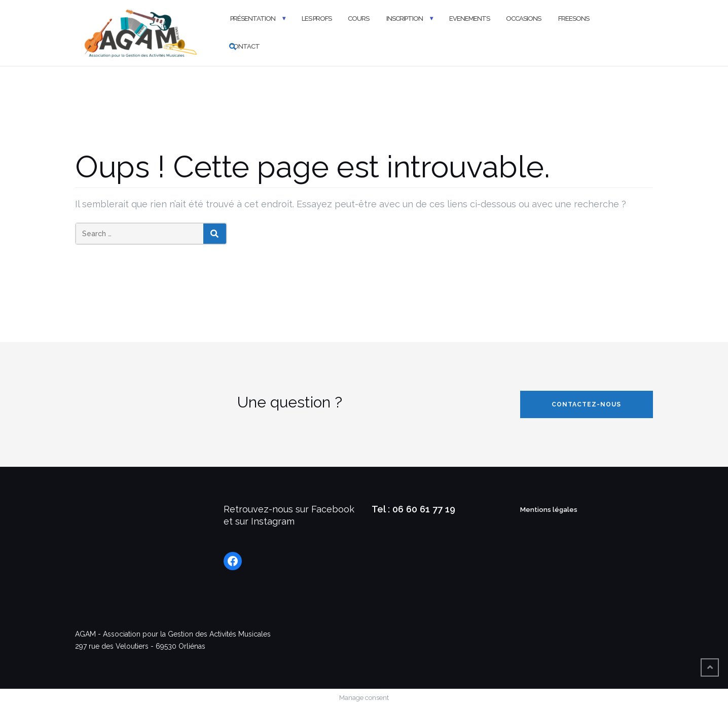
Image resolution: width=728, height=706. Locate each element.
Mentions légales (549, 510)
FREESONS (573, 18)
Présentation (252, 18)
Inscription (404, 18)
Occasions (523, 18)
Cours (358, 18)
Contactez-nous (586, 404)
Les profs (317, 18)
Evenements (469, 18)
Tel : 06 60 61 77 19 (413, 509)
